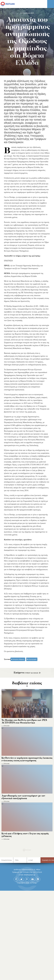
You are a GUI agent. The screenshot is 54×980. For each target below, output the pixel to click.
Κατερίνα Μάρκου (18, 659)
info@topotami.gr (29, 964)
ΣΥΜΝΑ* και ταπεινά (26, 673)
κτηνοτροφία (32, 659)
